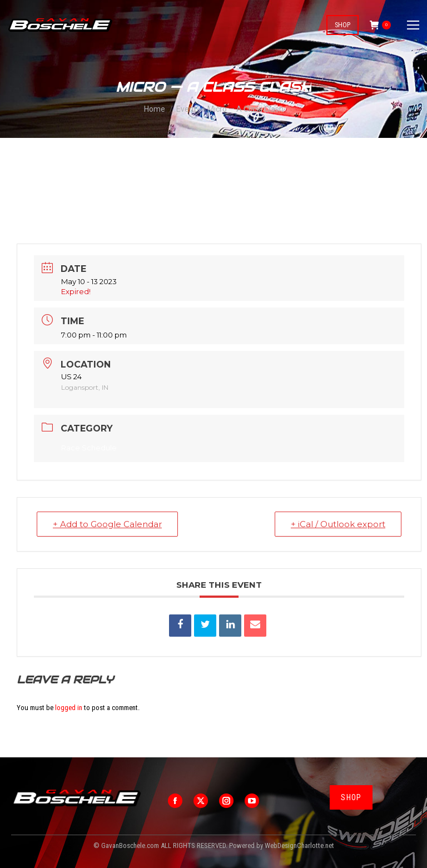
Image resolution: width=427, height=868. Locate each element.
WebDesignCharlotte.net (299, 845)
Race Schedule (89, 448)
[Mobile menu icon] (413, 25)
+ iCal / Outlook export (338, 524)
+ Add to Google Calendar (107, 524)
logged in (69, 708)
